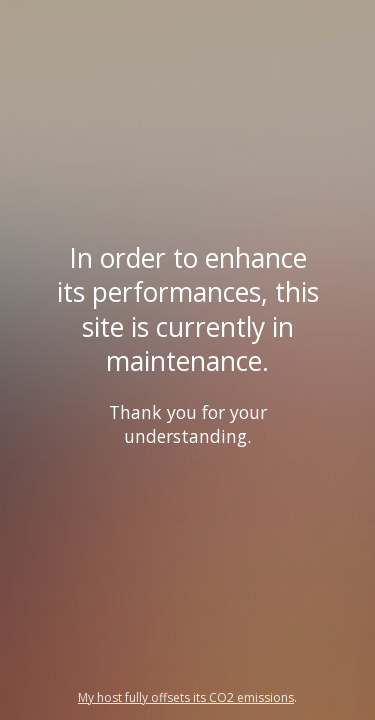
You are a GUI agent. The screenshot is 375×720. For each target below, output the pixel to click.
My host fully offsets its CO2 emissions (186, 697)
